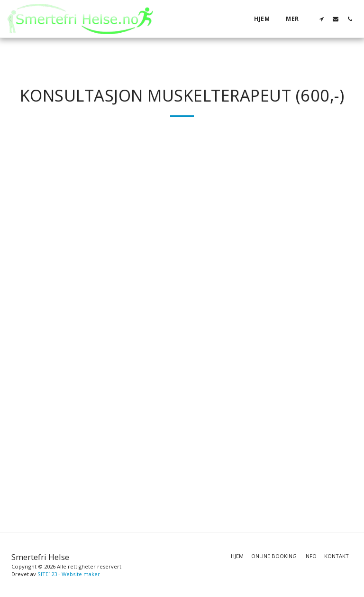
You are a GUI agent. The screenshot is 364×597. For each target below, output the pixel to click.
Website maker (81, 574)
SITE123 (47, 574)
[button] (321, 19)
